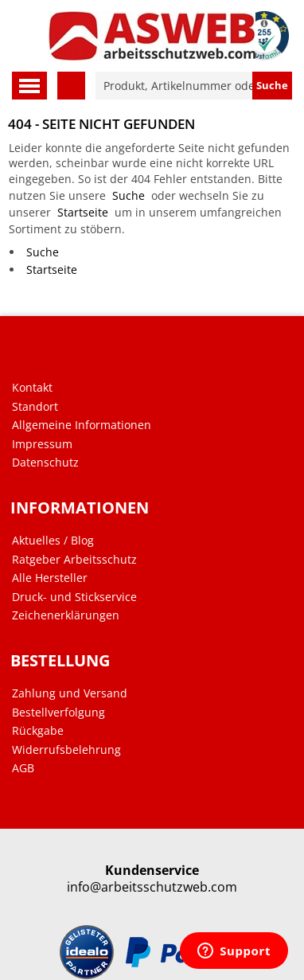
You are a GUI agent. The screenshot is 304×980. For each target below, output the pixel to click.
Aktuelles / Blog (53, 541)
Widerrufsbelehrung (66, 750)
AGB (23, 768)
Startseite (83, 212)
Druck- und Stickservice (74, 597)
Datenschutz (45, 463)
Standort (35, 407)
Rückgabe (38, 731)
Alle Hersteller (50, 578)
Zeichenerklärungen (66, 615)
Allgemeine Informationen (82, 425)
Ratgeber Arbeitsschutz (74, 560)
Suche (129, 195)
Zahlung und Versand (70, 693)
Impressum (42, 444)
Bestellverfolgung (58, 713)
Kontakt (32, 388)
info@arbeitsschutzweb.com (152, 887)
